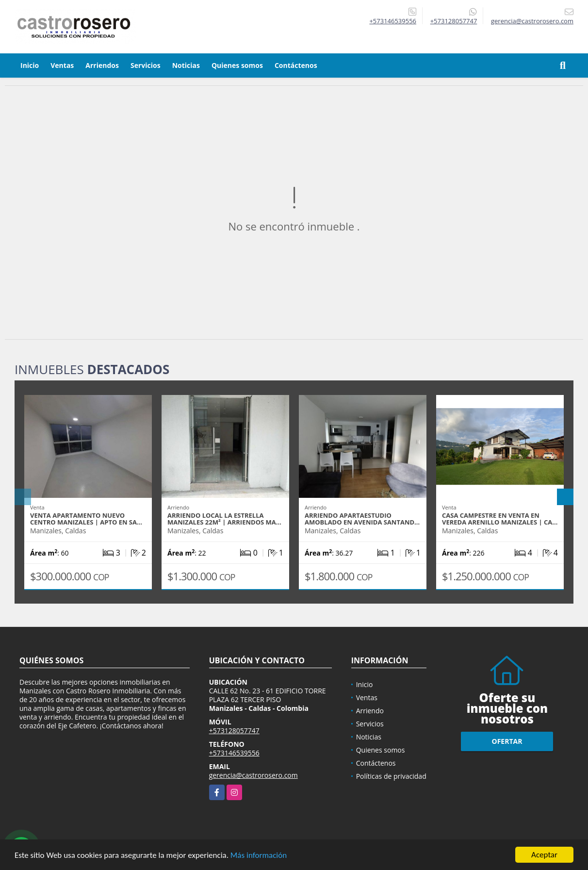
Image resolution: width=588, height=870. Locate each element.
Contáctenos (296, 65)
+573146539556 (393, 21)
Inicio (30, 65)
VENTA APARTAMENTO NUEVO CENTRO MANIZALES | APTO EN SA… (86, 519)
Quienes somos (237, 65)
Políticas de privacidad (391, 776)
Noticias (186, 65)
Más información (259, 856)
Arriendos (102, 65)
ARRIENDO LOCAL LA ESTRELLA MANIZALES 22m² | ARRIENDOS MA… (224, 519)
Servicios (146, 65)
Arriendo (370, 711)
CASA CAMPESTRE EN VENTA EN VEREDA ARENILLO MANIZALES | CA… (500, 519)
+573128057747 (454, 21)
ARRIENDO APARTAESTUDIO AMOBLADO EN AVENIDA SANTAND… (362, 519)
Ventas (62, 65)
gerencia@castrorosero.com (253, 775)
